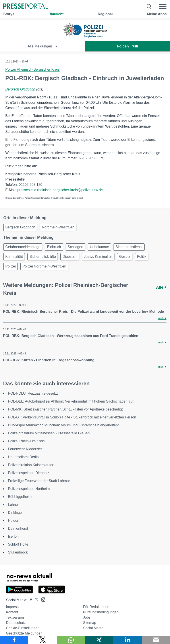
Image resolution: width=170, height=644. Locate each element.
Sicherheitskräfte (43, 257)
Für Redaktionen (96, 607)
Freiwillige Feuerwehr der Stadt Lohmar (39, 481)
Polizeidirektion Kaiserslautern (32, 465)
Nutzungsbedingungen (101, 612)
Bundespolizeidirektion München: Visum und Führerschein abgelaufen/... (65, 425)
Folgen (127, 46)
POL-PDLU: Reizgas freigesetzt (33, 393)
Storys (9, 14)
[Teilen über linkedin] (127, 640)
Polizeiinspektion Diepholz (29, 473)
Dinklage (15, 513)
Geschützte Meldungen (24, 633)
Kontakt (12, 612)
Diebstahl (70, 257)
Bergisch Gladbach (20, 89)
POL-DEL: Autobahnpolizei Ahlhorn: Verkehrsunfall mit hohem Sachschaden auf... (72, 401)
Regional (105, 14)
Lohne (13, 505)
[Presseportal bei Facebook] (30, 600)
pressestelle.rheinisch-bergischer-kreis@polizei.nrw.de (60, 190)
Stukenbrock (18, 552)
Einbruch (54, 247)
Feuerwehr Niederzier (25, 449)
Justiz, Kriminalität (98, 257)
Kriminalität (14, 257)
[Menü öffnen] (163, 7)
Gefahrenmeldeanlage (23, 247)
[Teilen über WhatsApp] (71, 640)
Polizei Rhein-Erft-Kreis (26, 441)
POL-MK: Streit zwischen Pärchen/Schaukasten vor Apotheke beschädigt (65, 409)
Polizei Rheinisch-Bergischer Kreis (32, 69)
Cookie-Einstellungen (23, 628)
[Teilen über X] (42, 640)
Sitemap (90, 623)
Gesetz (125, 257)
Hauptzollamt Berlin (23, 457)
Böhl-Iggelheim (20, 497)
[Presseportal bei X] (35, 600)
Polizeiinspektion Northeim (29, 489)
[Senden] (156, 640)
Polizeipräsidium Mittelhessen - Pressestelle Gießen (49, 433)
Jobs (87, 617)
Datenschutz (16, 623)
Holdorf (14, 521)
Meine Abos (157, 14)
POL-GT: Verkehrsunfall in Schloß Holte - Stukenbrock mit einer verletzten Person (72, 417)
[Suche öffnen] (149, 7)
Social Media (93, 628)
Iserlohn (14, 536)
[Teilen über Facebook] (14, 640)
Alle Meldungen (43, 46)
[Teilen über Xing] (99, 640)
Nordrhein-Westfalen (58, 227)
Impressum (15, 607)
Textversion (15, 617)
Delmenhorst (18, 528)
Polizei (11, 266)
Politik (142, 257)
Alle (161, 287)
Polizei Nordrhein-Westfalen (44, 266)
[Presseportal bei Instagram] (42, 599)
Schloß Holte (18, 544)
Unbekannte (99, 247)
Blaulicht (56, 14)
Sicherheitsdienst (129, 247)
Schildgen (75, 247)
